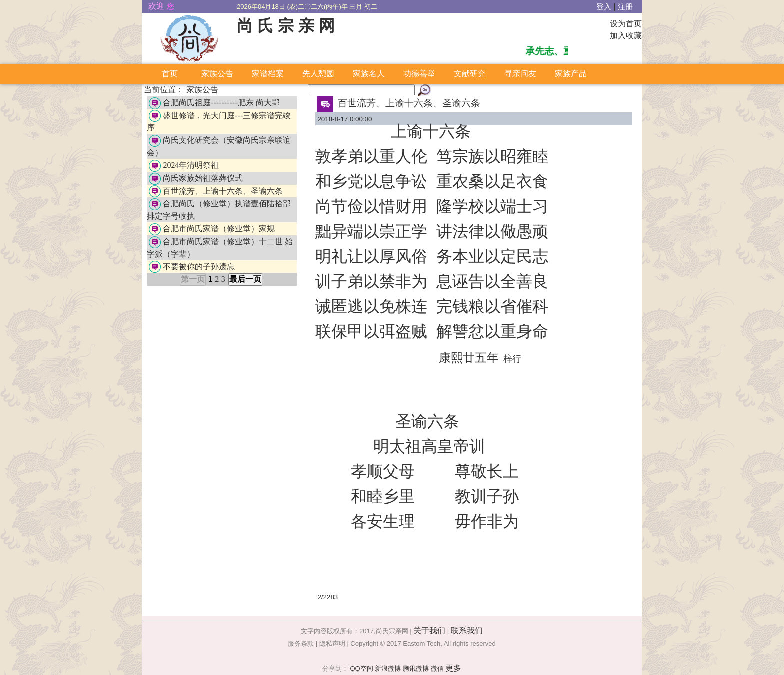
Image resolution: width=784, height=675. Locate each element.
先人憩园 (318, 74)
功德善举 (419, 74)
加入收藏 (626, 36)
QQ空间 (361, 669)
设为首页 (626, 24)
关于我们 (429, 631)
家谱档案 (268, 74)
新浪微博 (388, 669)
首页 (170, 74)
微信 (437, 669)
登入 (604, 7)
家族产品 (571, 74)
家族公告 (217, 74)
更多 (453, 668)
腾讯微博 (416, 669)
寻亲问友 (520, 74)
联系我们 (467, 631)
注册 (625, 7)
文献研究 (470, 74)
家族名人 (369, 74)
